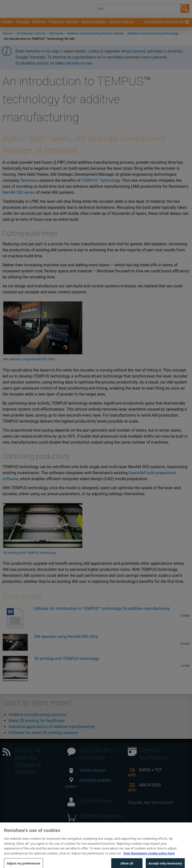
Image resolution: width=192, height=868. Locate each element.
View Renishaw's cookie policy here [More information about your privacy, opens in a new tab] (149, 858)
